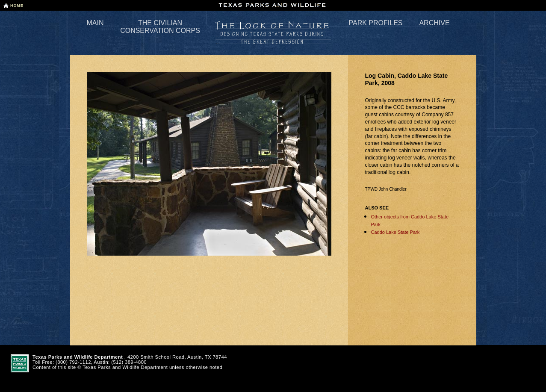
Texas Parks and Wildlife (273, 5)
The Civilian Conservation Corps (160, 27)
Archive (434, 23)
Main (95, 23)
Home (17, 6)
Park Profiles (376, 23)
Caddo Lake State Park (395, 232)
